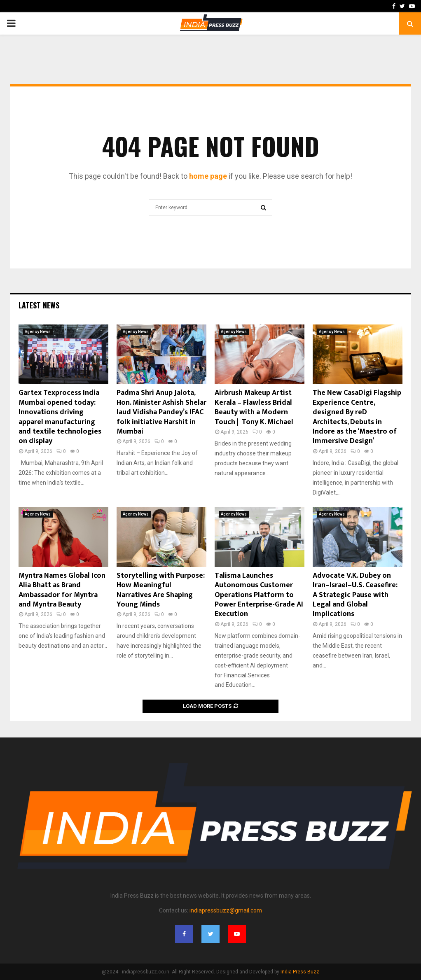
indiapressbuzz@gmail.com (226, 910)
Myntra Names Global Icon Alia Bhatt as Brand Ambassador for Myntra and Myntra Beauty (62, 590)
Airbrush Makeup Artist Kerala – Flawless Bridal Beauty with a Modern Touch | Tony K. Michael (254, 407)
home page (208, 176)
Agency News (38, 332)
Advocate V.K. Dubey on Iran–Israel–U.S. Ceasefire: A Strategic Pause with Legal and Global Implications (355, 595)
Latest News (39, 305)
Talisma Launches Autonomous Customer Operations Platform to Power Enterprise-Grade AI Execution (259, 595)
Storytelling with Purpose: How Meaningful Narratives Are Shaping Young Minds (161, 590)
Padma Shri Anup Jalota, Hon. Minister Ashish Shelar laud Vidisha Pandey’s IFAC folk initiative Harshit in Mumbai (161, 412)
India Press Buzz (300, 972)
